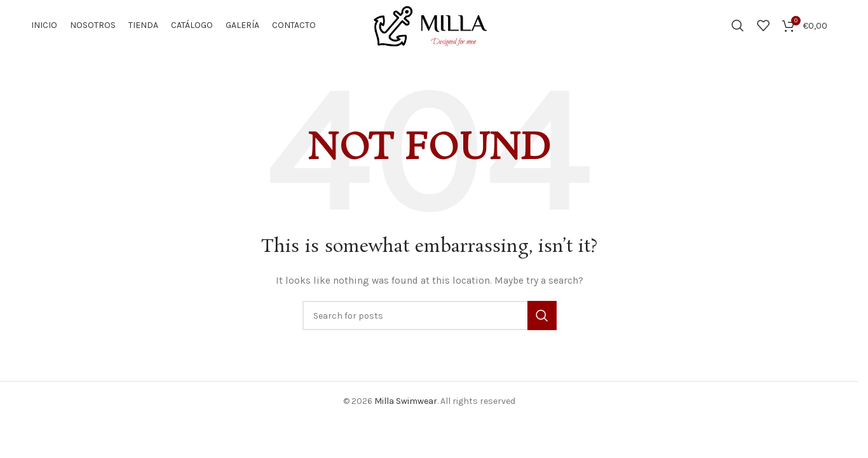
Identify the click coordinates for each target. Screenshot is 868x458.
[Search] (738, 25)
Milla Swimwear (406, 401)
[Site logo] (429, 24)
